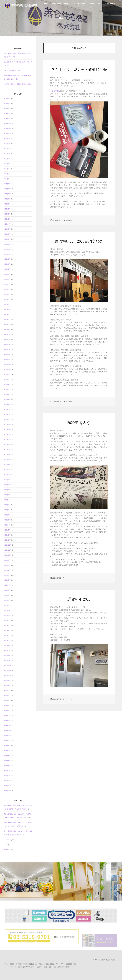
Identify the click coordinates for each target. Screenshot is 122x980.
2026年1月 (7, 119)
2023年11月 (7, 249)
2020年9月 (7, 440)
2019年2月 (7, 535)
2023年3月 (7, 289)
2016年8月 (7, 686)
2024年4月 (7, 224)
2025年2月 (7, 174)
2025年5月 (7, 159)
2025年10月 (7, 134)
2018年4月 (7, 585)
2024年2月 (7, 234)
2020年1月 (7, 480)
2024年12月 (7, 184)
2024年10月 (7, 194)
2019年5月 (7, 520)
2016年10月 (7, 675)
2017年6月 (7, 635)
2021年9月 (7, 380)
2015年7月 (7, 751)
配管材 (67, 5)
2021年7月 (7, 390)
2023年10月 (7, 254)
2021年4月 (7, 405)
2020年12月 (7, 425)
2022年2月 (7, 354)
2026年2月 (7, 114)
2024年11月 (7, 189)
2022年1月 (7, 359)
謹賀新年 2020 (79, 599)
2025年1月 (7, 179)
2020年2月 (7, 475)
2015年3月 (7, 771)
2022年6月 (7, 334)
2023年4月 (7, 284)
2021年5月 (7, 400)
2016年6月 (7, 696)
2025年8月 (7, 144)
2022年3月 (7, 349)
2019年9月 (7, 500)
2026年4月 (7, 104)
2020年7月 (7, 450)
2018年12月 (7, 545)
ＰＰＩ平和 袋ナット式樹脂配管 (79, 70)
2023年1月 (7, 299)
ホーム (46, 5)
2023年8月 (7, 264)
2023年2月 (7, 294)
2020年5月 (7, 460)
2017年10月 (7, 615)
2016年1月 (7, 721)
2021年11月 (7, 370)
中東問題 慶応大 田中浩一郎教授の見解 (17, 84)
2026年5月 (7, 99)
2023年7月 (7, 269)
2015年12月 (7, 726)
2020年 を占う (79, 423)
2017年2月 (7, 655)
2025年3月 (7, 169)
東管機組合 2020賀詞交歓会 (79, 241)
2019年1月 (7, 540)
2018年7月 (7, 570)
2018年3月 (7, 590)
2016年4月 (7, 706)
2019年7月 (7, 510)
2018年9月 (7, 560)
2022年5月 (7, 339)
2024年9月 (7, 199)
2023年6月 (7, 274)
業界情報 (6, 850)
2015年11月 (7, 731)
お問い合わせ (110, 5)
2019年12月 (7, 485)
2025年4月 (7, 164)
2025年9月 (7, 139)
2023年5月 (7, 279)
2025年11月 (7, 129)
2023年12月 (7, 244)
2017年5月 (7, 640)
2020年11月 (7, 430)
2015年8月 (7, 746)
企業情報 (91, 5)
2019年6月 (7, 515)
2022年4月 (7, 344)
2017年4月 (7, 645)
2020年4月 (7, 465)
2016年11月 (7, 670)
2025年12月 (7, 124)
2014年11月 (7, 791)
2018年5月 (7, 580)
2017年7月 (7, 630)
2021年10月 (7, 375)
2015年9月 (7, 741)
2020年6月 (7, 455)
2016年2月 (7, 716)
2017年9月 (7, 620)
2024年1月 (7, 239)
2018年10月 (7, 555)
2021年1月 (7, 420)
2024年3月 (7, 229)
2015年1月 (7, 781)
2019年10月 (7, 495)
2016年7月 (7, 691)
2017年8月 (7, 625)
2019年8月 (7, 505)
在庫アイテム (56, 5)
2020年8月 (7, 445)
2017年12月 (7, 605)
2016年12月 (7, 665)
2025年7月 (7, 149)
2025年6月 (7, 154)
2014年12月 (7, 786)
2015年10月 (7, 736)
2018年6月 (7, 575)
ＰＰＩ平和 (54, 91)
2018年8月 (7, 565)
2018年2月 (7, 595)
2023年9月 (7, 259)
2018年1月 (7, 600)
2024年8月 (7, 204)
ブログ (100, 5)
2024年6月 (7, 214)
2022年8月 (7, 324)
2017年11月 (7, 610)
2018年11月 (7, 550)
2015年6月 (7, 756)
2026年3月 (7, 109)
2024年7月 (7, 209)
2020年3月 (7, 470)
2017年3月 (7, 650)
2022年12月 (7, 304)
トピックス (7, 840)
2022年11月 (7, 309)
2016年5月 (7, 701)
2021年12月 (7, 365)
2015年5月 (7, 761)
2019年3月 (7, 530)
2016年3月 (7, 711)
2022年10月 (7, 314)
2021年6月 (7, 395)
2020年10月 (7, 435)
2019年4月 (7, 525)
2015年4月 (7, 766)
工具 (74, 5)
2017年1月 (7, 660)
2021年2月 (7, 415)
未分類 (6, 845)
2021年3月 (7, 410)
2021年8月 (7, 385)
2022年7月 (7, 329)
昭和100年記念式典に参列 (12, 71)
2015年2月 (7, 776)
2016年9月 (7, 681)
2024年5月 (7, 219)
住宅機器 (82, 5)
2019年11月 (7, 490)
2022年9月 (7, 319)
